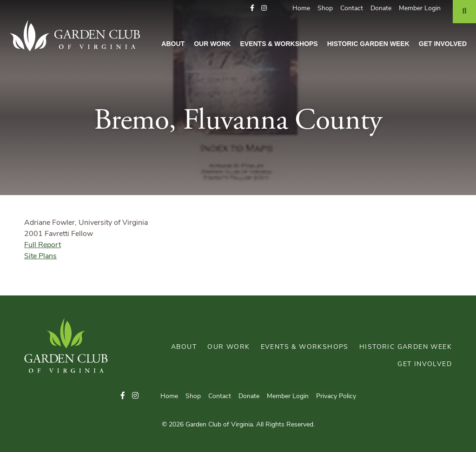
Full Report (43, 245)
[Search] (464, 12)
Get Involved (443, 44)
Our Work (212, 44)
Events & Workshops (279, 44)
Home (301, 9)
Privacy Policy (336, 396)
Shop (325, 9)
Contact (352, 9)
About (173, 44)
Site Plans (40, 256)
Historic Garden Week (368, 44)
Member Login (420, 9)
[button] (252, 9)
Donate (381, 9)
